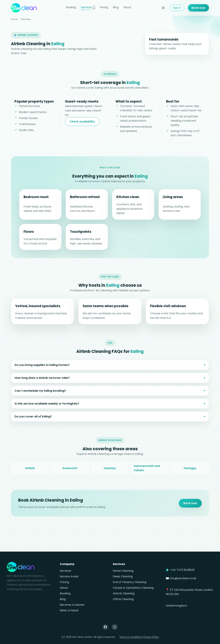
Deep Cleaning (123, 576)
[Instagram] (115, 627)
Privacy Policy (151, 637)
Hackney (110, 471)
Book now (198, 8)
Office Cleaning (123, 599)
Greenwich (70, 471)
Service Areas (69, 576)
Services (86, 7)
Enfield (30, 471)
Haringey (190, 471)
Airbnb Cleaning (124, 593)
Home (14, 19)
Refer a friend (69, 610)
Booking (71, 7)
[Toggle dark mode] (163, 8)
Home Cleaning (123, 571)
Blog (116, 7)
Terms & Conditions (131, 637)
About (127, 7)
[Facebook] (105, 627)
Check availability (82, 122)
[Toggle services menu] (94, 7)
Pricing (104, 7)
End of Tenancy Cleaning (130, 582)
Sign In (177, 8)
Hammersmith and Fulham (147, 471)
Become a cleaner (72, 605)
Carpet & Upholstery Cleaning (133, 588)
